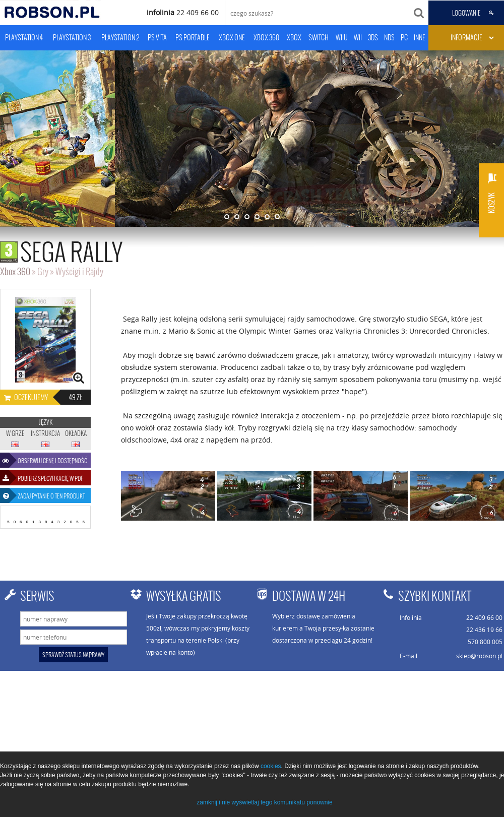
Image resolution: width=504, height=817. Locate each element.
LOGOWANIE (466, 13)
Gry (43, 271)
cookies (271, 766)
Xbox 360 (15, 271)
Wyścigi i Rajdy (79, 271)
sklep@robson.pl (479, 656)
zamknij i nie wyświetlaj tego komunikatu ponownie (264, 802)
